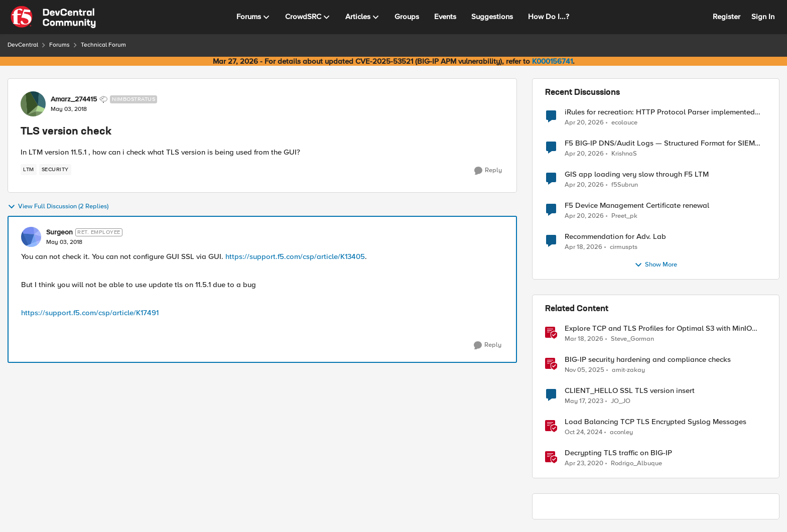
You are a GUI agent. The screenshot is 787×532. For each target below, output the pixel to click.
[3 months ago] (584, 122)
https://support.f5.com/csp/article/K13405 (295, 256)
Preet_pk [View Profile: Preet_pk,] (624, 216)
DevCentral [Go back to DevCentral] (23, 45)
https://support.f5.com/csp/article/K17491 (90, 313)
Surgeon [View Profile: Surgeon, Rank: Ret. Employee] (59, 232)
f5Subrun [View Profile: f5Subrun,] (625, 185)
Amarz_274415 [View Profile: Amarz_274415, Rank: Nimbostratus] (74, 99)
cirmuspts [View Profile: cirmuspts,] (624, 247)
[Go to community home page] (53, 17)
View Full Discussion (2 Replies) (58, 207)
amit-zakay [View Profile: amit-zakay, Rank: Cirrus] (628, 370)
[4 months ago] (584, 339)
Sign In (763, 17)
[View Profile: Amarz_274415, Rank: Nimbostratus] (33, 104)
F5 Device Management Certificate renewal (637, 206)
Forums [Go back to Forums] (59, 45)
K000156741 (552, 61)
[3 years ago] (584, 402)
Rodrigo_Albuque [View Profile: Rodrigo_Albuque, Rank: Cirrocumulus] (636, 463)
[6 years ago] (584, 464)
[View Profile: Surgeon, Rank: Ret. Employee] (31, 237)
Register (727, 17)
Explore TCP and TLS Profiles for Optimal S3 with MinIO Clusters (658, 328)
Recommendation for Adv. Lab (615, 237)
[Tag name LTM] (29, 170)
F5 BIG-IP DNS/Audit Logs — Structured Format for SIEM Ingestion (660, 143)
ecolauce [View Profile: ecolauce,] (624, 122)
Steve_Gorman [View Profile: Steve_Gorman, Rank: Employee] (632, 339)
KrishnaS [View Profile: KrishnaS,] (624, 154)
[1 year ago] (583, 433)
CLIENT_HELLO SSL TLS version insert (630, 391)
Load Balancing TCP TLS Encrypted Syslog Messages (655, 422)
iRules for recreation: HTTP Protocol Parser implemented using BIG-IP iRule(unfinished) (660, 112)
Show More (656, 265)
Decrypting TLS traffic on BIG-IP (618, 453)
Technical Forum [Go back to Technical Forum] (103, 45)
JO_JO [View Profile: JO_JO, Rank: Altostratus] (621, 401)
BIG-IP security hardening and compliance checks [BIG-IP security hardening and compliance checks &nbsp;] (648, 360)
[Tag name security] (55, 170)
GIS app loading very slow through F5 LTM (637, 174)
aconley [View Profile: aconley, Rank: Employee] (621, 432)
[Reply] (488, 171)
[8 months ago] (584, 370)
